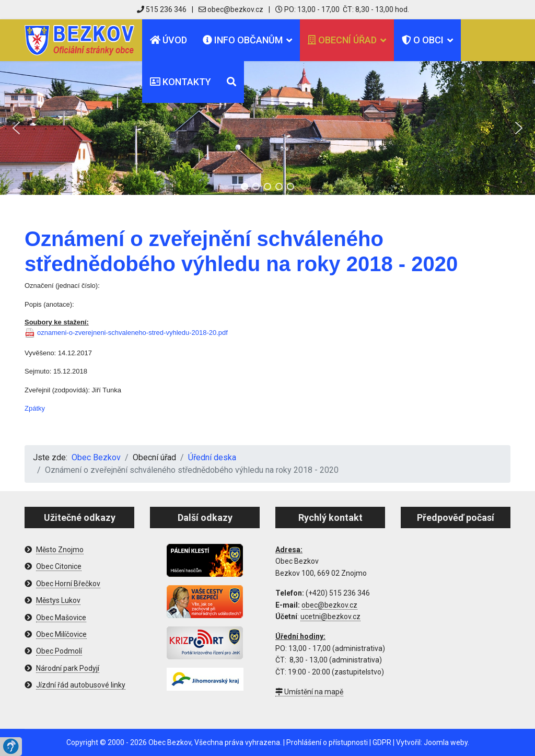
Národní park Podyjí (68, 668)
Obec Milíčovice (61, 634)
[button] (16, 128)
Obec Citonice (59, 566)
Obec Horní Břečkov (68, 584)
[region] (267, 128)
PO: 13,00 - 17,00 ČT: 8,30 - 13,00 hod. (342, 9)
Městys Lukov (58, 600)
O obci (423, 40)
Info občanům (243, 40)
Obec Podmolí (59, 651)
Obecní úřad (342, 40)
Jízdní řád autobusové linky (81, 685)
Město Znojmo (60, 550)
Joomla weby (446, 742)
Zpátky (35, 408)
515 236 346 (162, 9)
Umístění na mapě (309, 692)
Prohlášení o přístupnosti (327, 742)
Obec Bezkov (170, 742)
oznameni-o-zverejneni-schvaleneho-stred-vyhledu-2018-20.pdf (132, 333)
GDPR (382, 742)
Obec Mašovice (61, 618)
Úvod (168, 40)
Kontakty (181, 82)
